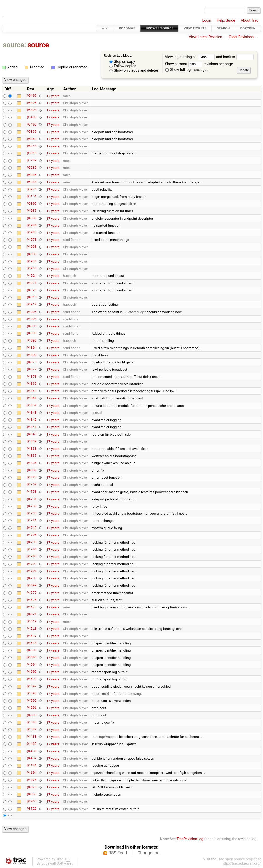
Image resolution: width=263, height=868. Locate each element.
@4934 (31, 261)
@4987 (31, 211)
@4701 (31, 571)
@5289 (31, 161)
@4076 (31, 780)
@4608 (31, 650)
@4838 (31, 449)
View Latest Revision (206, 37)
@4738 (31, 506)
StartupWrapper (105, 737)
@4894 (31, 348)
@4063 (31, 801)
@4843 (31, 413)
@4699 (31, 585)
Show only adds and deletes (134, 70)
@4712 (31, 528)
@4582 (31, 730)
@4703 (31, 557)
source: (14, 45)
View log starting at (190, 57)
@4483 (31, 737)
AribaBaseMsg (129, 694)
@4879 (31, 362)
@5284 (31, 182)
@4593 (31, 694)
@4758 (31, 492)
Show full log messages (187, 70)
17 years (53, 96)
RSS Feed (118, 853)
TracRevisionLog (190, 839)
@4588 (31, 722)
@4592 (31, 701)
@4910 (31, 304)
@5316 (31, 153)
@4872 (31, 369)
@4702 (31, 564)
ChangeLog (149, 853)
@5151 (31, 197)
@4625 (31, 600)
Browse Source (159, 28)
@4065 (31, 794)
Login (207, 21)
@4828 (31, 477)
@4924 (31, 276)
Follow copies (123, 66)
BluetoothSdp (134, 312)
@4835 (31, 470)
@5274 (31, 189)
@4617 (31, 636)
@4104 (31, 773)
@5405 (31, 103)
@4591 (31, 708)
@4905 (31, 312)
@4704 (31, 549)
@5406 (31, 96)
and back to (235, 57)
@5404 (31, 110)
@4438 (31, 751)
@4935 (31, 254)
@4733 (31, 513)
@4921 (31, 283)
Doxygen (248, 28)
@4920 (31, 290)
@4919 (31, 297)
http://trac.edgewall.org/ (241, 864)
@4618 (31, 629)
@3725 (31, 809)
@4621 (31, 614)
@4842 (31, 420)
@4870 (31, 377)
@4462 (31, 744)
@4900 (31, 333)
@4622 (31, 607)
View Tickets (195, 28)
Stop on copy (122, 62)
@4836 (31, 463)
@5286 (31, 168)
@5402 (31, 125)
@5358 (31, 139)
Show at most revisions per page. (199, 64)
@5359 (31, 132)
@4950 (31, 247)
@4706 (31, 535)
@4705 (31, 542)
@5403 (31, 117)
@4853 (31, 391)
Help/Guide (226, 21)
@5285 (31, 175)
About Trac (250, 21)
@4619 (31, 622)
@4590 (31, 715)
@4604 (31, 665)
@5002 (31, 204)
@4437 (31, 758)
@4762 (31, 485)
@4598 (31, 679)
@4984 (31, 225)
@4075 (31, 787)
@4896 (31, 340)
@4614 (31, 643)
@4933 (31, 269)
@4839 (31, 441)
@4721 (31, 521)
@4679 (31, 593)
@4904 (31, 319)
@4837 (31, 456)
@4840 (31, 434)
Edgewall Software (56, 864)
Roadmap (127, 28)
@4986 (31, 218)
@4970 (31, 240)
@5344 (31, 146)
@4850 (31, 406)
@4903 (31, 326)
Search (223, 28)
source (38, 45)
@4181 (31, 765)
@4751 (31, 499)
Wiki (105, 28)
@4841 (31, 427)
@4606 (31, 658)
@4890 (31, 355)
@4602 (31, 672)
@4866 (31, 384)
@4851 (31, 398)
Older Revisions (241, 37)
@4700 (31, 578)
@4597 (31, 686)
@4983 (31, 233)
